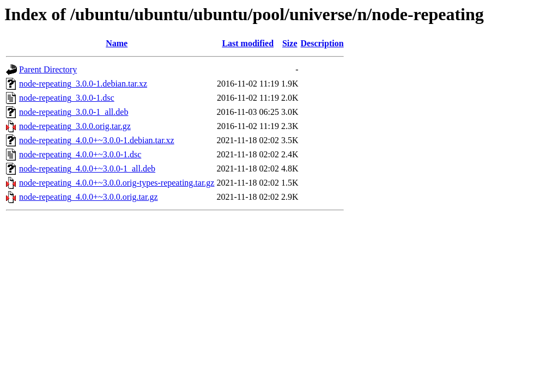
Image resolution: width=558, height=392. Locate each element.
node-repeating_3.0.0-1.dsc (67, 98)
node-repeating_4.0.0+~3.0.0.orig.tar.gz (89, 197)
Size (290, 43)
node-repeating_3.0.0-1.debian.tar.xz (83, 84)
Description (322, 43)
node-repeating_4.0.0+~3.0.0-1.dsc (80, 154)
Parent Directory (48, 69)
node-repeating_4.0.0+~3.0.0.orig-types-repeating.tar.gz (117, 183)
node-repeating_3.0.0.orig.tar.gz (75, 126)
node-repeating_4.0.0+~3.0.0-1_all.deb (87, 169)
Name (117, 43)
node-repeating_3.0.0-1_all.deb (74, 112)
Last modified (248, 43)
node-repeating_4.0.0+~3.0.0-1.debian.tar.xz (97, 140)
